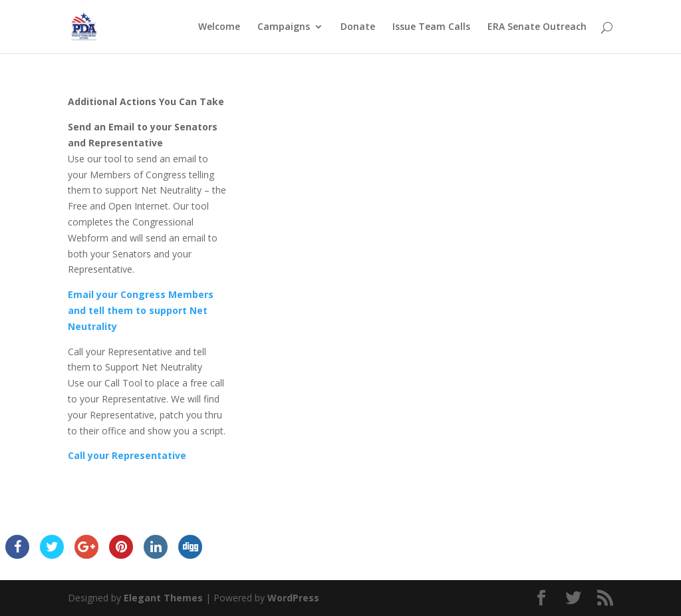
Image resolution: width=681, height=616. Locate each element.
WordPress (293, 598)
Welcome (219, 27)
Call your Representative (127, 455)
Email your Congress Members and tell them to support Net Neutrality (141, 310)
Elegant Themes (163, 598)
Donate (358, 27)
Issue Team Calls (431, 27)
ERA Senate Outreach (537, 27)
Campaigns (284, 27)
